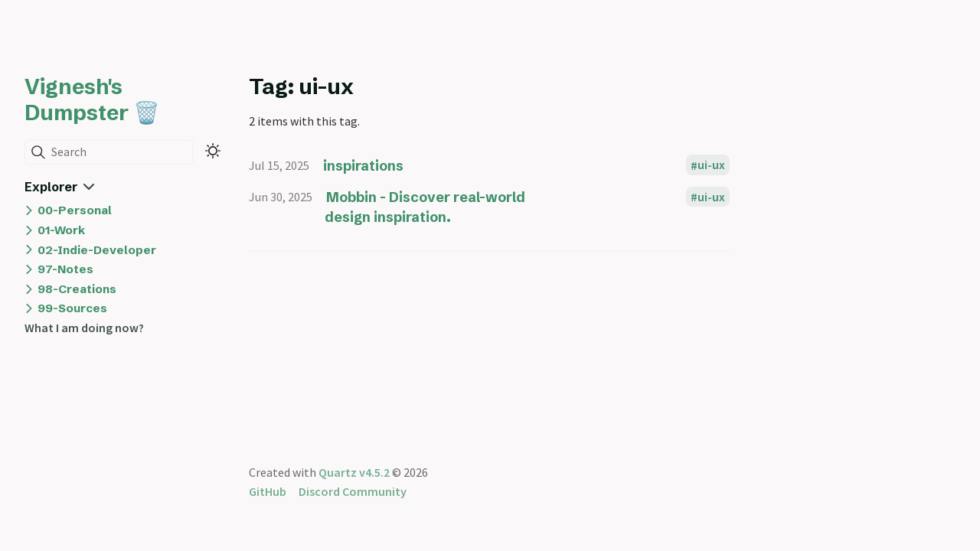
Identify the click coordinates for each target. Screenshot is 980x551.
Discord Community (353, 491)
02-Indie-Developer (97, 250)
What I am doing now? (84, 328)
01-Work (61, 230)
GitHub (268, 491)
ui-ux (711, 165)
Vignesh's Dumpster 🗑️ (92, 99)
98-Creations (77, 289)
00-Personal (75, 210)
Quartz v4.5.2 (354, 472)
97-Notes (65, 269)
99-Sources (72, 308)
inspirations (363, 166)
